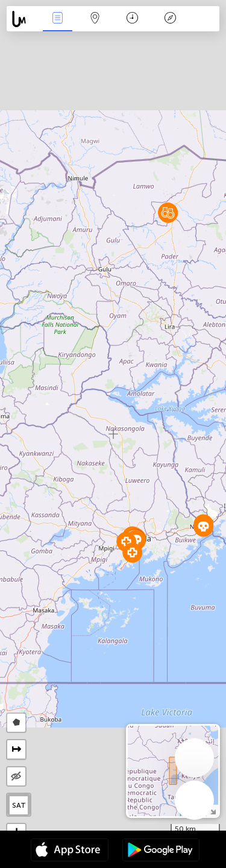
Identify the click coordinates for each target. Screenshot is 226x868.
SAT (19, 805)
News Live (57, 19)
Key (170, 19)
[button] (203, 527)
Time (132, 19)
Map (95, 19)
